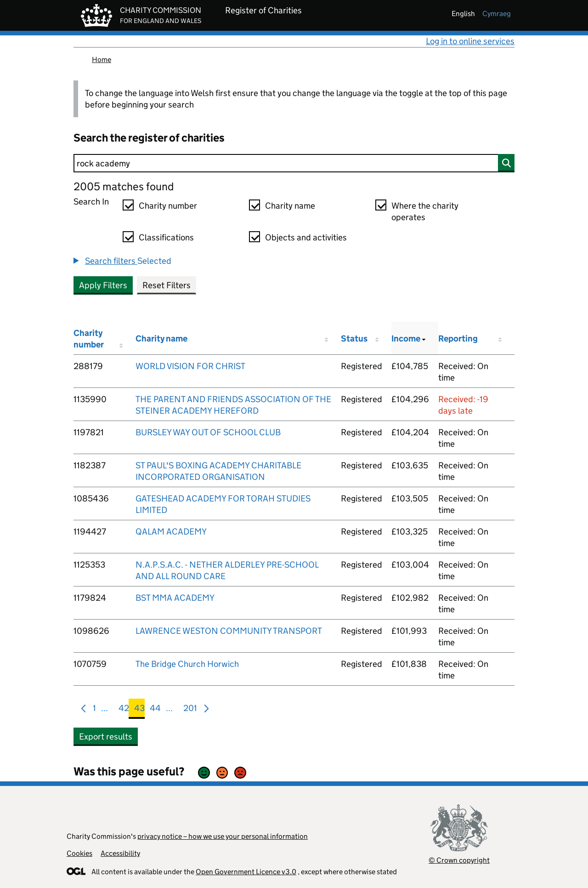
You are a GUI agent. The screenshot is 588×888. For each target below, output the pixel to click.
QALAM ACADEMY (171, 532)
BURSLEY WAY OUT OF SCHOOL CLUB (208, 432)
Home (102, 60)
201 (190, 710)
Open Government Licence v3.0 (246, 872)
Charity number (168, 206)
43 (139, 710)
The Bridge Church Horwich (187, 664)
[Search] (294, 163)
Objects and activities (306, 237)
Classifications (166, 237)
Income (406, 339)
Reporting (458, 339)
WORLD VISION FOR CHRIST (190, 366)
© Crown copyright (459, 860)
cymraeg (497, 14)
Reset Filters (167, 285)
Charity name (290, 206)
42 (124, 710)
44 (155, 710)
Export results (106, 737)
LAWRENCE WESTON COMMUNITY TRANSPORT (229, 631)
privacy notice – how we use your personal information (223, 836)
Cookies (79, 853)
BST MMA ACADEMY (175, 598)
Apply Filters (103, 285)
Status (354, 339)
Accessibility (120, 853)
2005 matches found (124, 186)
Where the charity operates (425, 211)
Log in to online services (470, 41)
